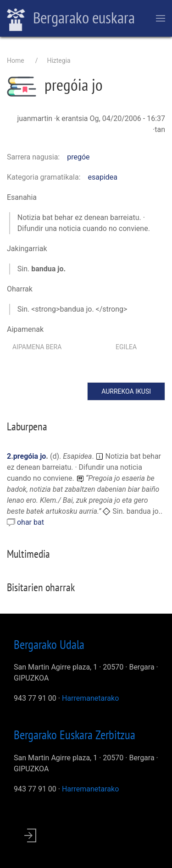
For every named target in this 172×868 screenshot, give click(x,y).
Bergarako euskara (71, 19)
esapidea (103, 177)
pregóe (78, 157)
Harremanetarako (90, 698)
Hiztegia (58, 60)
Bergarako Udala (49, 644)
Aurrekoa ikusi (126, 391)
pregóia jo (30, 456)
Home (16, 60)
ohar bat (31, 522)
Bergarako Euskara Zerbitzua (75, 735)
